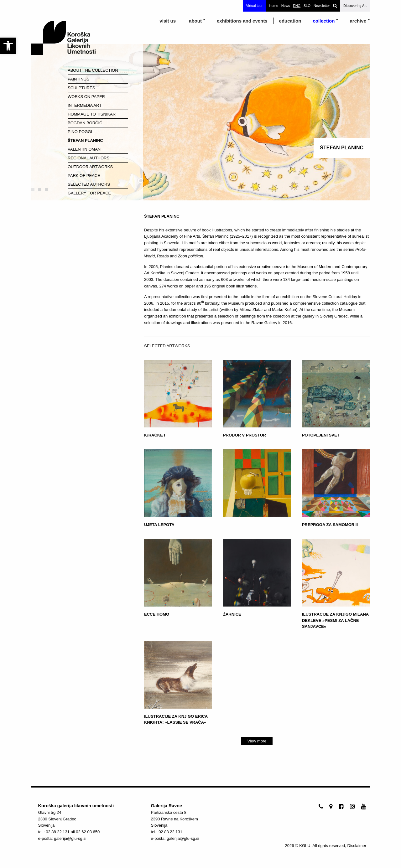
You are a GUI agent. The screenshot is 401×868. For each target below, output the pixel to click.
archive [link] (358, 21)
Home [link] (273, 6)
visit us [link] (168, 21)
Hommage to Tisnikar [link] (92, 114)
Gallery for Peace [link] (89, 193)
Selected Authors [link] (89, 184)
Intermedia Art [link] (85, 105)
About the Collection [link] (93, 70)
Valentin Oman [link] (84, 149)
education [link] (290, 21)
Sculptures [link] (81, 88)
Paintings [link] (78, 79)
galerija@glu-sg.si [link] (70, 838)
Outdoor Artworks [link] (90, 167)
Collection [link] (324, 21)
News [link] (286, 6)
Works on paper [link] (86, 97)
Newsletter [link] (322, 6)
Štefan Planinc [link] (85, 140)
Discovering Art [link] (355, 6)
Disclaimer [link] (357, 846)
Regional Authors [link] (89, 158)
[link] (8, 46)
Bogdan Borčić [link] (85, 123)
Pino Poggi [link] (80, 132)
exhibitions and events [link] (242, 21)
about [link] (195, 21)
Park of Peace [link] (84, 176)
